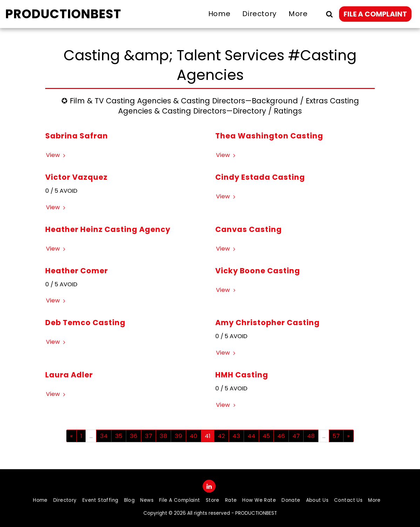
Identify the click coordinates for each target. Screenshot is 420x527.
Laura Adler (69, 375)
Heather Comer (77, 271)
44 (251, 436)
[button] (329, 14)
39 (178, 436)
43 (236, 436)
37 (148, 436)
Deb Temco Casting (85, 323)
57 (336, 436)
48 (311, 436)
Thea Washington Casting (269, 136)
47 (296, 436)
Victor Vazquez (76, 177)
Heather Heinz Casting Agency (108, 229)
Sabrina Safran (77, 136)
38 (163, 436)
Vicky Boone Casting (258, 271)
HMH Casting (242, 375)
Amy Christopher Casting (267, 323)
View (57, 155)
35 (119, 436)
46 (281, 436)
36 (134, 436)
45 (266, 436)
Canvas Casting (249, 229)
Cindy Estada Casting (260, 177)
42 (221, 436)
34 (104, 436)
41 (208, 436)
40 (194, 436)
